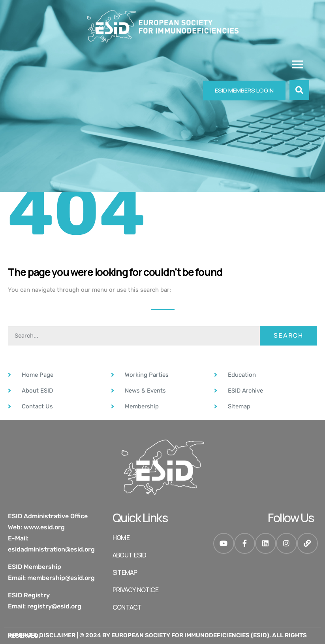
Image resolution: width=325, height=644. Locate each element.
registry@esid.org (54, 606)
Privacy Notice (135, 590)
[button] (299, 90)
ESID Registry (29, 595)
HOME (121, 538)
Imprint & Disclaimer (42, 635)
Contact (127, 607)
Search (288, 335)
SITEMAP (125, 572)
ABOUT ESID (129, 555)
